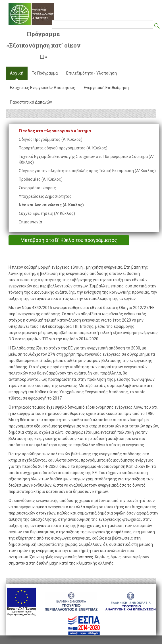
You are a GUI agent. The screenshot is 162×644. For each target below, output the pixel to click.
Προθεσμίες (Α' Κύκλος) (41, 179)
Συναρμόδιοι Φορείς (37, 188)
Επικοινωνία (30, 222)
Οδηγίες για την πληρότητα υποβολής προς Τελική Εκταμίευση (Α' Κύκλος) (87, 171)
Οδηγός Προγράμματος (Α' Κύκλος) (51, 139)
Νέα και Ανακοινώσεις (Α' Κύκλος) (51, 205)
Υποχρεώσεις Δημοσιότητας (45, 196)
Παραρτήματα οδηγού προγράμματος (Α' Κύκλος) (63, 148)
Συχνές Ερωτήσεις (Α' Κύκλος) (47, 213)
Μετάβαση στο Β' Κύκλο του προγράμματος (69, 240)
